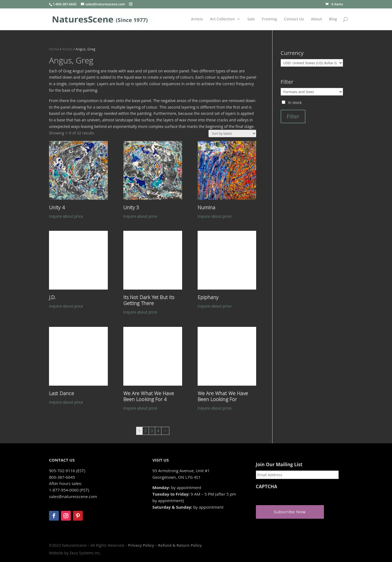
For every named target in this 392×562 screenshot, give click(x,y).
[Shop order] (232, 133)
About (316, 19)
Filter (293, 116)
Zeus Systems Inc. (85, 553)
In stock (295, 102)
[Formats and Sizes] (312, 92)
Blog (333, 19)
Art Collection (222, 19)
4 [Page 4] (158, 431)
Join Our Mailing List (279, 465)
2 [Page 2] (146, 431)
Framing (269, 19)
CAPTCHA (267, 487)
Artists (197, 19)
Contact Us (294, 19)
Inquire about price (66, 216)
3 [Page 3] (152, 431)
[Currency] (312, 63)
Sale (251, 19)
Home (54, 49)
